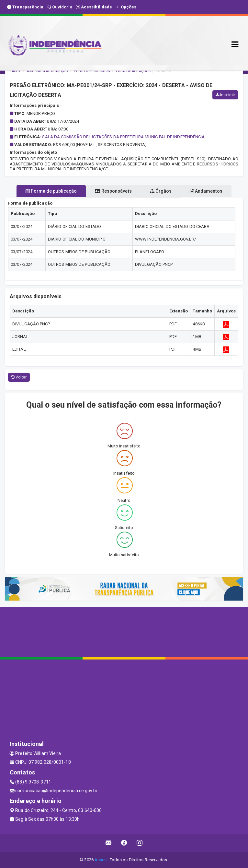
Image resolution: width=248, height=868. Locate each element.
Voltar (19, 377)
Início (15, 71)
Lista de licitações (133, 71)
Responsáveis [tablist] (113, 191)
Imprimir (225, 95)
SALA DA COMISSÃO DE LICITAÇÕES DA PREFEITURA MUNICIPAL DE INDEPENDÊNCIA (123, 137)
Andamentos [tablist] (206, 191)
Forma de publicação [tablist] (51, 191)
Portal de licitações (92, 71)
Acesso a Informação (47, 71)
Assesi (101, 860)
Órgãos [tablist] (161, 191)
